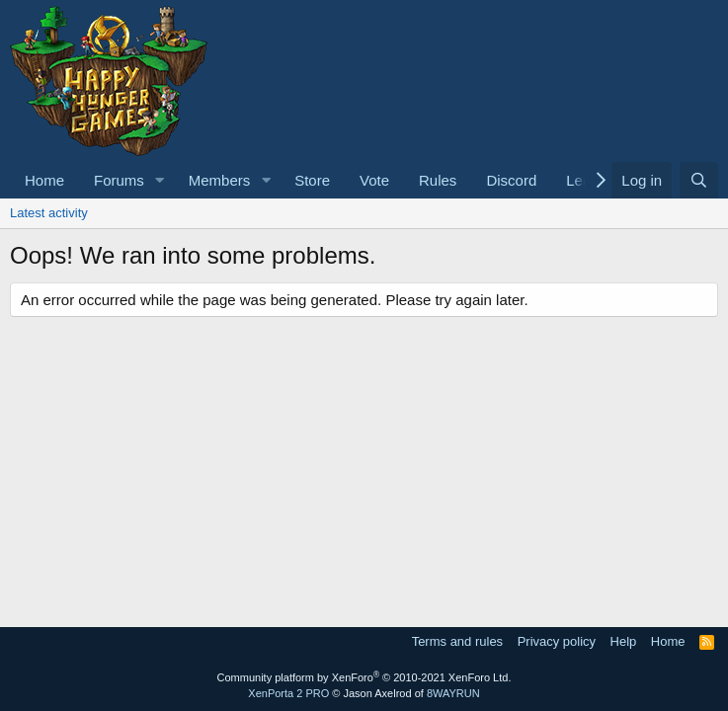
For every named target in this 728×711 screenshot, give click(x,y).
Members (220, 180)
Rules (438, 180)
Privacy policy (557, 641)
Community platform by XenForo (364, 677)
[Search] (699, 180)
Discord (511, 180)
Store (312, 180)
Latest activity (49, 213)
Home (44, 180)
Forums (119, 180)
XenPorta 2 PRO (288, 693)
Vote (374, 180)
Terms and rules (457, 641)
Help (624, 641)
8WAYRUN (453, 693)
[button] (160, 180)
